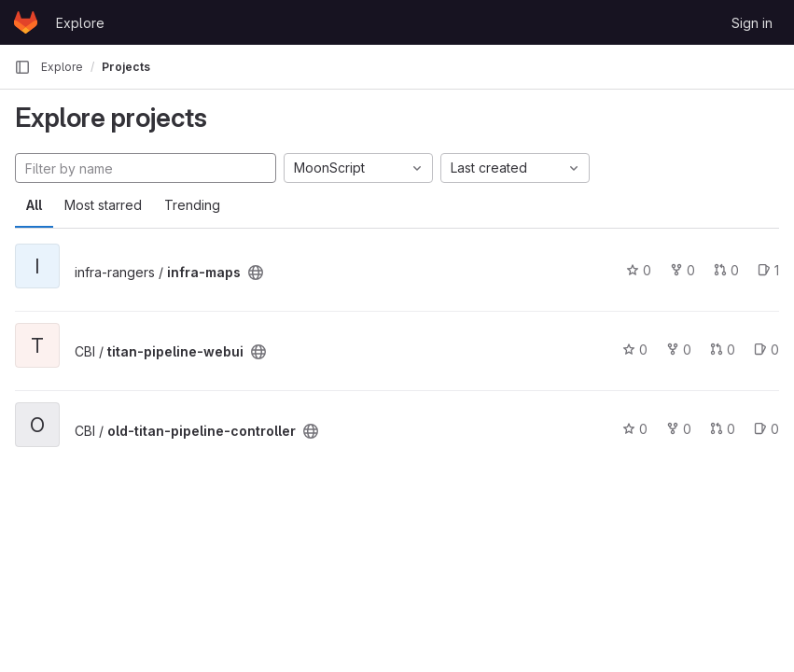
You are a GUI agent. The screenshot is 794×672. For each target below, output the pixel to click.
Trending (192, 205)
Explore (80, 23)
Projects (126, 67)
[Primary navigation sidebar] (22, 67)
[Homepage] (26, 22)
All (34, 205)
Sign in (752, 23)
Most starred (103, 205)
